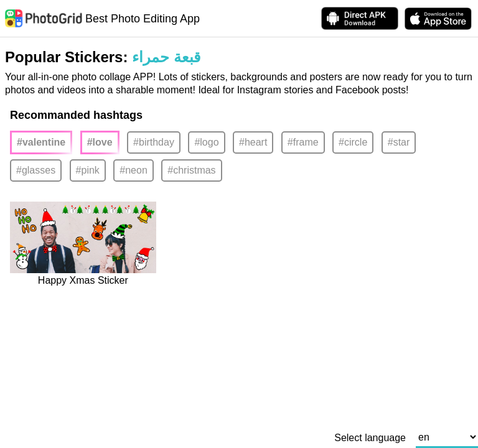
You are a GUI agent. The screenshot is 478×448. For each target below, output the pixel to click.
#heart (253, 142)
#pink (88, 170)
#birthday (154, 142)
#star (399, 142)
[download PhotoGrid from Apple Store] (438, 19)
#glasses (36, 170)
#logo (206, 142)
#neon (134, 170)
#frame (303, 142)
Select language (370, 438)
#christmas (191, 170)
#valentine (41, 142)
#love (100, 142)
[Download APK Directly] (360, 18)
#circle (353, 142)
